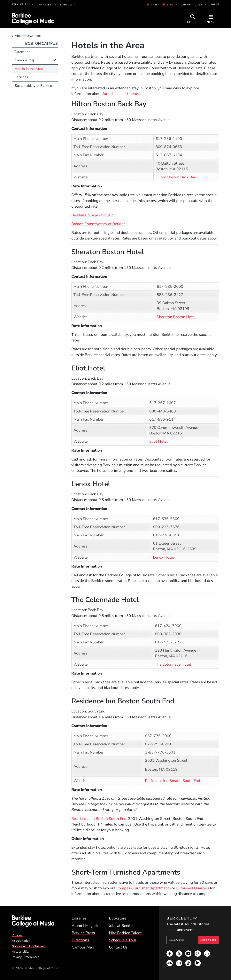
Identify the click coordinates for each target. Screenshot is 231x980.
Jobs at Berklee (122, 926)
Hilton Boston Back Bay (176, 177)
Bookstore (118, 918)
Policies (17, 935)
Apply (153, 5)
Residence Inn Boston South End (173, 781)
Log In (214, 4)
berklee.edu (21, 4)
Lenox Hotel (163, 557)
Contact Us (118, 947)
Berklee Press (83, 933)
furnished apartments (121, 94)
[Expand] (54, 60)
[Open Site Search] (193, 19)
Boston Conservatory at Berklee (98, 224)
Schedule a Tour (123, 940)
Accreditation (21, 941)
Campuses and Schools (55, 5)
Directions (23, 52)
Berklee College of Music (92, 215)
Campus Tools (192, 5)
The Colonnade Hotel (173, 664)
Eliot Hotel (158, 441)
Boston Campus (41, 43)
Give (168, 5)
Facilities (21, 77)
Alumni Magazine (87, 926)
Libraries (79, 918)
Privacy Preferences (26, 957)
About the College (28, 36)
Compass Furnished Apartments (144, 888)
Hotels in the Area (29, 69)
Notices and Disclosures (29, 946)
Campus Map (25, 60)
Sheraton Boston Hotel (176, 317)
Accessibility (21, 952)
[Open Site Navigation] (211, 19)
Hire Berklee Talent (125, 933)
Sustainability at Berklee (33, 86)
